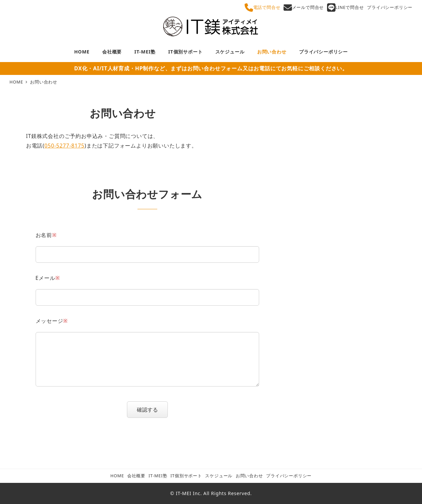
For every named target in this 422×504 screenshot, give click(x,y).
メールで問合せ (304, 8)
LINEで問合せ (346, 8)
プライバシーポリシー (390, 7)
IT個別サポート (186, 476)
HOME (117, 476)
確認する (151, 410)
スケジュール (219, 476)
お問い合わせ (249, 476)
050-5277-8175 (64, 146)
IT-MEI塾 (158, 476)
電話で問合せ (262, 8)
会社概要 (136, 476)
